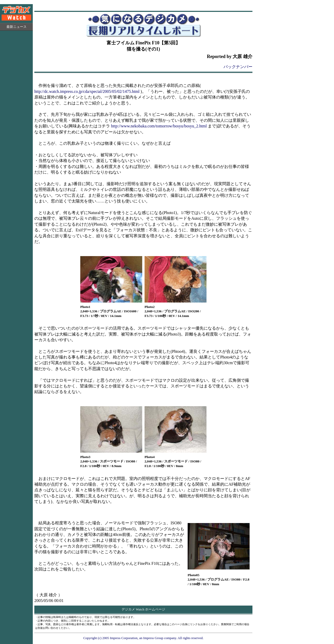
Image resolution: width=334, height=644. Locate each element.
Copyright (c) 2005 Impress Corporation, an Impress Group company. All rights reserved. (144, 638)
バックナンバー (238, 67)
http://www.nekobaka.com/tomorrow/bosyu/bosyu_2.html (159, 126)
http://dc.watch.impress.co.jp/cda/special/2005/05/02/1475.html (87, 91)
